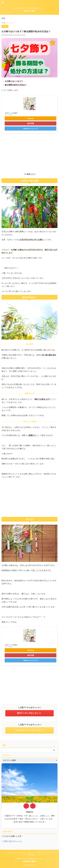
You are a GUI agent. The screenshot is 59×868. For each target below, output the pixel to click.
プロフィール (42, 853)
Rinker (11, 115)
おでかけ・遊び (21, 853)
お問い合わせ (31, 855)
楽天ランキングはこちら (29, 713)
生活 (29, 853)
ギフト (34, 853)
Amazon (31, 118)
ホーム (5, 853)
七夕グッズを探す (11, 113)
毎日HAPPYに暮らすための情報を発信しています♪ (29, 859)
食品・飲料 (12, 853)
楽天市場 (31, 123)
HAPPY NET (29, 11)
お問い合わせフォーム (12, 841)
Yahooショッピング (31, 128)
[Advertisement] (29, 153)
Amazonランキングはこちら (29, 730)
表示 (33, 174)
